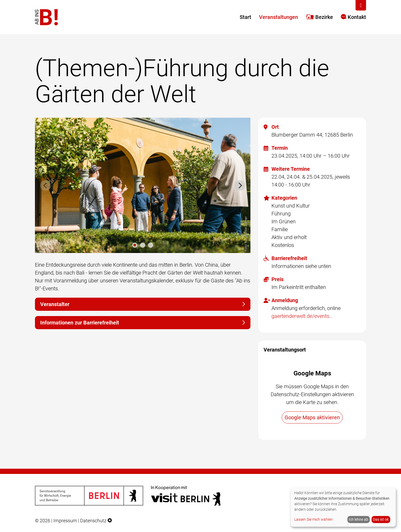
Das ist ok (381, 519)
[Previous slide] (45, 185)
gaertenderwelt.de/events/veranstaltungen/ (303, 316)
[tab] (135, 245)
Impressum (65, 521)
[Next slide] (240, 185)
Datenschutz (93, 521)
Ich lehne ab (358, 519)
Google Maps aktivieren (312, 417)
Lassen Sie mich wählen (313, 519)
